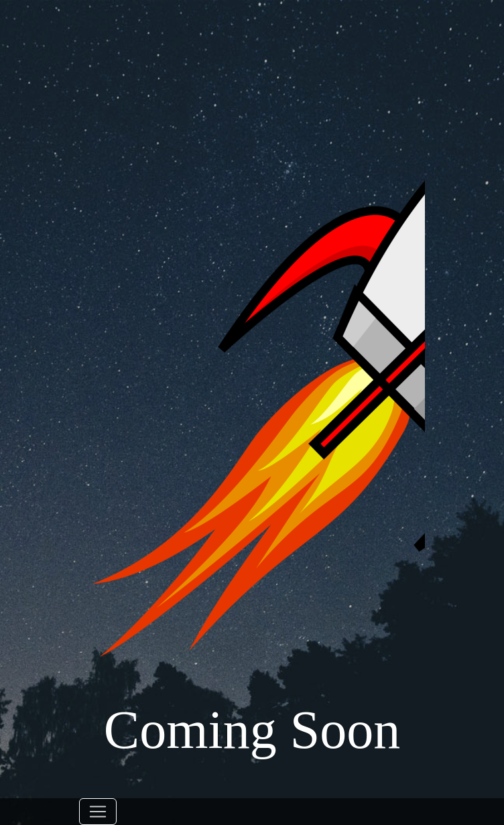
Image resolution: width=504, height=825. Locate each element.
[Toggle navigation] (98, 812)
